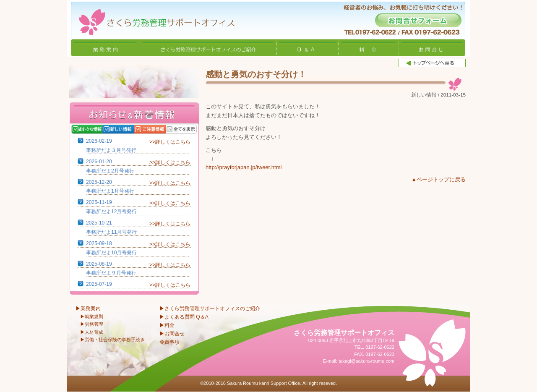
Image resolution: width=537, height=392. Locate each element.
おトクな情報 (95, 129)
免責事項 (169, 342)
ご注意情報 (158, 129)
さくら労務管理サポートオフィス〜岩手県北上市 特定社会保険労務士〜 (151, 20)
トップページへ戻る (432, 63)
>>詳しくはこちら (170, 142)
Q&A (308, 47)
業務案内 (105, 47)
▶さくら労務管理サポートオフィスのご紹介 (210, 308)
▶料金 (167, 325)
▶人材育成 (92, 332)
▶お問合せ (172, 334)
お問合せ (431, 47)
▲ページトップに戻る (438, 179)
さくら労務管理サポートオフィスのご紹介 (209, 47)
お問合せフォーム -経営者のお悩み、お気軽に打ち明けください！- (418, 20)
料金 (369, 47)
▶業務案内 (88, 308)
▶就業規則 (92, 316)
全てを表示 (190, 129)
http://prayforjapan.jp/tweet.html (244, 167)
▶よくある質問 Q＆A (184, 317)
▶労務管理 (92, 324)
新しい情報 (127, 129)
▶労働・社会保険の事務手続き (112, 340)
